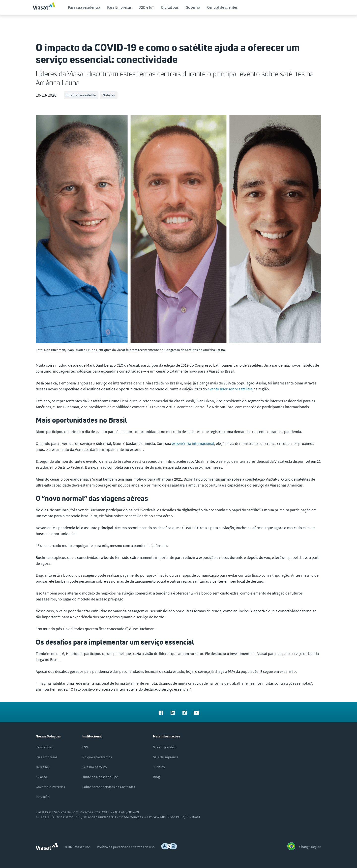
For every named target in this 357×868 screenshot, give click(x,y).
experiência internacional (193, 443)
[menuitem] (84, 7)
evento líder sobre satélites (230, 389)
